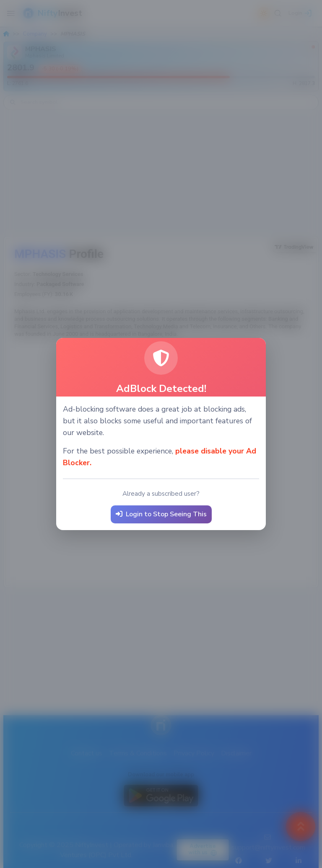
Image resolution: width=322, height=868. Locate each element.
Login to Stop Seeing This (161, 514)
